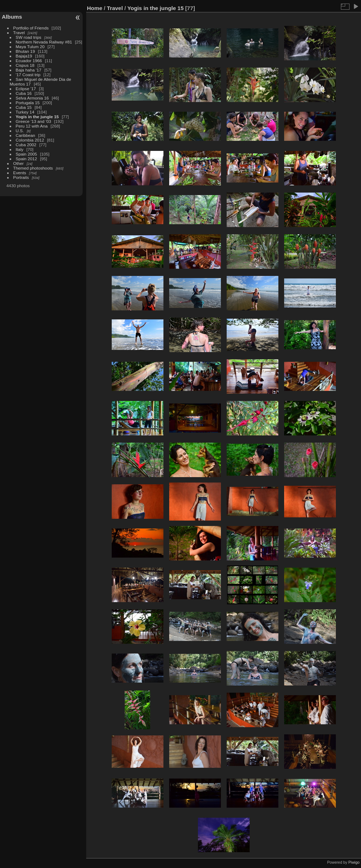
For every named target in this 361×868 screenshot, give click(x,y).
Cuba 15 (24, 107)
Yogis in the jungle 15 (37, 117)
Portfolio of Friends (31, 28)
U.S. (20, 131)
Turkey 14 (25, 112)
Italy (20, 149)
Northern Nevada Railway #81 (44, 42)
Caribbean (26, 135)
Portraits (21, 177)
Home (95, 8)
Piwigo (354, 862)
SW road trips (29, 37)
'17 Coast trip (28, 75)
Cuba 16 (24, 93)
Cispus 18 (25, 65)
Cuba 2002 (26, 145)
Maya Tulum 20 (30, 47)
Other (18, 163)
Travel (19, 33)
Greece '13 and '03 (34, 121)
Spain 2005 (27, 154)
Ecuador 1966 (29, 61)
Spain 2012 (27, 159)
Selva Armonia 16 (32, 98)
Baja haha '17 (29, 70)
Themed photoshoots (33, 168)
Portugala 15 (28, 103)
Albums (12, 17)
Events (20, 173)
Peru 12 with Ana (32, 126)
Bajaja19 (24, 56)
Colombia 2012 (30, 140)
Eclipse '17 (26, 89)
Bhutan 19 (26, 51)
